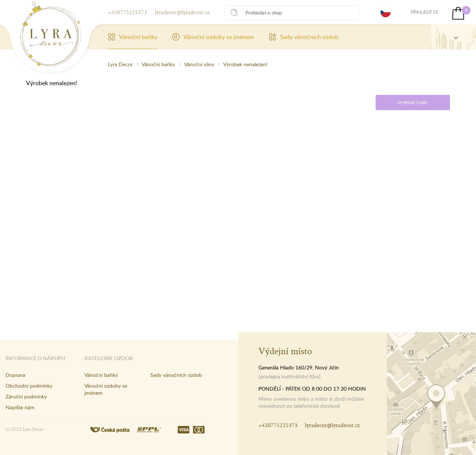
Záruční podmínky (26, 396)
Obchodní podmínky (29, 386)
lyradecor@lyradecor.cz (182, 12)
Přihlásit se (424, 12)
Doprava (15, 375)
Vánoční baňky (133, 37)
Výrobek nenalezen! (245, 64)
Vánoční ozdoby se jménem (213, 37)
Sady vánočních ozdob (304, 37)
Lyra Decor (120, 64)
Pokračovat (413, 102)
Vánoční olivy (199, 64)
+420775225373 (127, 12)
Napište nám (20, 407)
